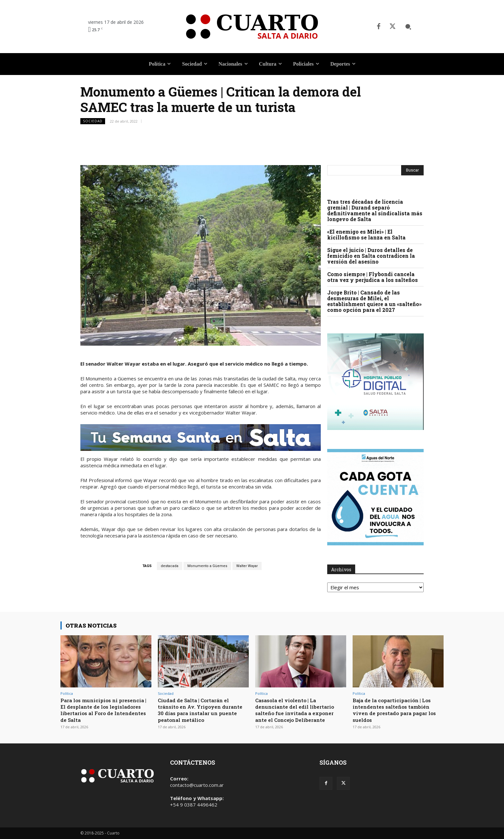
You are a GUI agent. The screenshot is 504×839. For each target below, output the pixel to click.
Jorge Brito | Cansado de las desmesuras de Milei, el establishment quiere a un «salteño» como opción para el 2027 (374, 301)
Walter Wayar (247, 566)
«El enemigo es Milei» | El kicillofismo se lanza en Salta (366, 234)
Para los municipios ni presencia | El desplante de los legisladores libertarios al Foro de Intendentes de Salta (104, 710)
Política (67, 693)
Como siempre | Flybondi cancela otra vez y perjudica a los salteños (373, 277)
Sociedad (93, 121)
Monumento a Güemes (207, 566)
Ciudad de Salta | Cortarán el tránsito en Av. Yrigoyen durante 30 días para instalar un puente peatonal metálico (202, 710)
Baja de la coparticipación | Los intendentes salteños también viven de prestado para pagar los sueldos (395, 710)
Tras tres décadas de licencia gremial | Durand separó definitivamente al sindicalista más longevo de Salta (375, 210)
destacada (170, 566)
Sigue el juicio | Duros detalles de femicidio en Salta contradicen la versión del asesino (371, 256)
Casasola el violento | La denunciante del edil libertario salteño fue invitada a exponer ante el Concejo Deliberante (298, 710)
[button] (408, 27)
